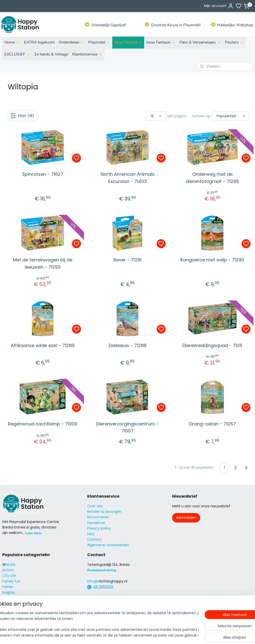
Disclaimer (96, 523)
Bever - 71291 (127, 260)
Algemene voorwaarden (108, 545)
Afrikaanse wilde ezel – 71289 (43, 345)
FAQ (91, 534)
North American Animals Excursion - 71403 (127, 178)
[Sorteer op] (231, 116)
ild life (11, 565)
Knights (9, 592)
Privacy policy (99, 528)
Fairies (8, 587)
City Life (9, 576)
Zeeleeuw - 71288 (127, 345)
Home (12, 42)
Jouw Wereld (128, 42)
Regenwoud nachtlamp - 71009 (43, 424)
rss (156, 635)
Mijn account (219, 6)
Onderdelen (71, 42)
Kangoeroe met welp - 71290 (212, 260)
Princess (9, 598)
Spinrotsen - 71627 (43, 174)
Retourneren (98, 517)
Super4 (8, 603)
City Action (12, 609)
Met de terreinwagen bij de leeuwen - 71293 (43, 263)
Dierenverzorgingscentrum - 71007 (127, 427)
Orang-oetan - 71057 (212, 424)
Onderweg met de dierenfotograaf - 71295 (212, 178)
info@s (93, 581)
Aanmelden (186, 518)
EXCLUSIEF (17, 54)
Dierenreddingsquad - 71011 (212, 345)
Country (9, 615)
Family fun (11, 581)
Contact (95, 539)
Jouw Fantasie (161, 42)
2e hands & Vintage (51, 54)
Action (8, 570)
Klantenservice (87, 54)
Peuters (234, 42)
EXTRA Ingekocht (39, 42)
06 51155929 (103, 587)
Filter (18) (22, 116)
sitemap (146, 635)
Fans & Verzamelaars (200, 42)
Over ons (95, 506)
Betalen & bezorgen (104, 512)
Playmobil (99, 42)
